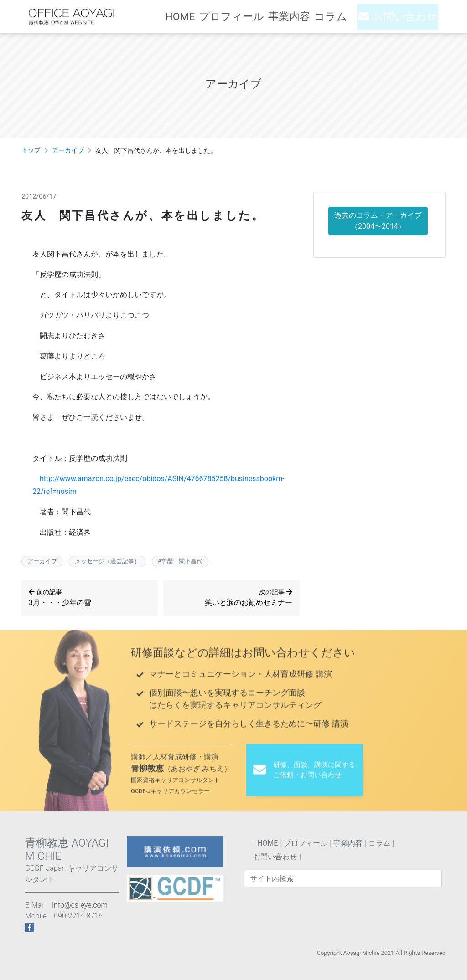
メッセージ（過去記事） (107, 562)
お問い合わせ (409, 17)
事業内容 (300, 17)
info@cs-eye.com (80, 905)
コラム (342, 17)
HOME (198, 17)
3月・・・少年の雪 (90, 599)
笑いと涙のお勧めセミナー (235, 599)
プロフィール (247, 17)
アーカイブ (68, 151)
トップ (31, 150)
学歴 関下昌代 (182, 562)
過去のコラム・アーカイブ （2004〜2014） (378, 223)
